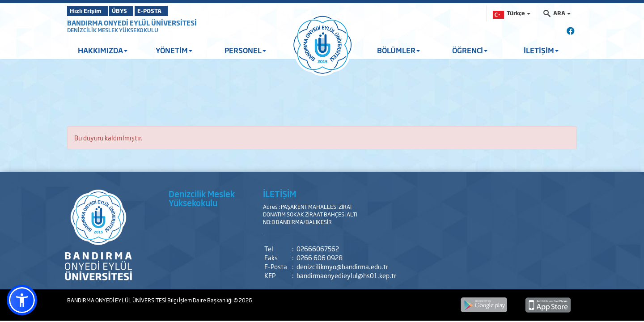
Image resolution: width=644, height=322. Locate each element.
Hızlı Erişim (89, 11)
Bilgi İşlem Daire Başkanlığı (200, 300)
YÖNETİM (174, 50)
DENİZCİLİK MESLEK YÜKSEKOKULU (113, 30)
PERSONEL (245, 50)
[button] (22, 300)
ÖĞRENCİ (470, 50)
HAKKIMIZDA (103, 50)
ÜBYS (133, 11)
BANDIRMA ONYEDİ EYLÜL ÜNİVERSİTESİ (132, 23)
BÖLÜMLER (398, 50)
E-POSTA (174, 11)
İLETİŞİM (541, 50)
